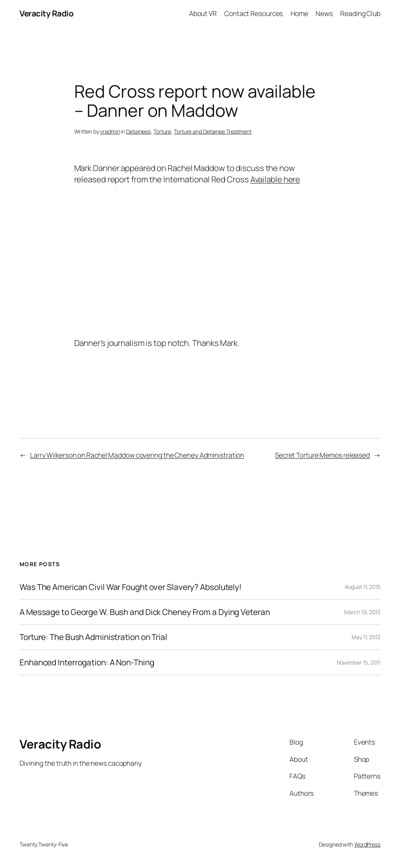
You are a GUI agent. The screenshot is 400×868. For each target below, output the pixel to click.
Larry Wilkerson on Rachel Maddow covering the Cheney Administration (137, 455)
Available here (275, 179)
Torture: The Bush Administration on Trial (93, 637)
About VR (203, 13)
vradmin (110, 131)
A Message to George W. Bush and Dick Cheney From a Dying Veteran (145, 612)
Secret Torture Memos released (322, 455)
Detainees (138, 131)
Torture (162, 131)
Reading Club (360, 13)
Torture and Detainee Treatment (213, 131)
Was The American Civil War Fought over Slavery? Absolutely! (131, 587)
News (324, 13)
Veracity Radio (46, 13)
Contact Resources (254, 13)
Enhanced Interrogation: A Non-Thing (87, 662)
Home (300, 13)
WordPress (367, 844)
